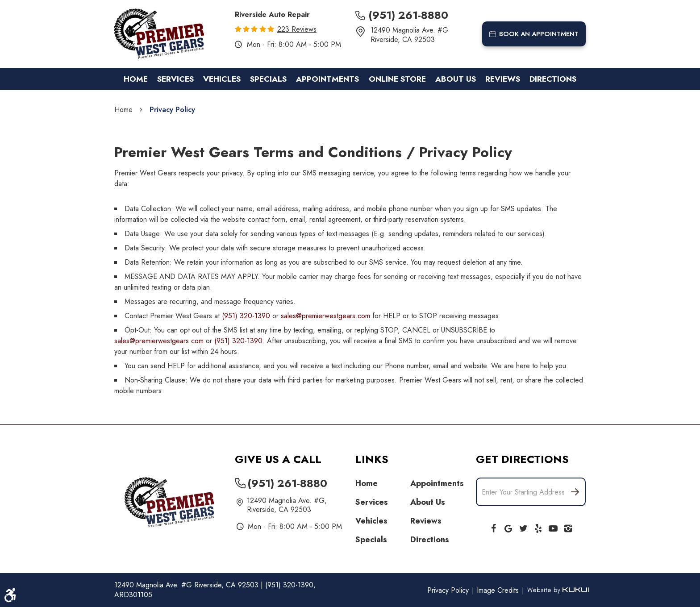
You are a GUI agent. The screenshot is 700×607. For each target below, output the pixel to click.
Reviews (503, 79)
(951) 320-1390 (246, 316)
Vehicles (222, 79)
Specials (268, 79)
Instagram (568, 527)
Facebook (493, 527)
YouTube (553, 527)
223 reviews (297, 29)
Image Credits (499, 590)
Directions (553, 79)
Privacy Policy (172, 110)
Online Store (397, 79)
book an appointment (534, 34)
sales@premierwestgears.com (325, 316)
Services (175, 79)
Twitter (523, 527)
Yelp (538, 527)
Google (508, 527)
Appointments (327, 79)
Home (136, 79)
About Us (456, 79)
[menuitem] (136, 79)
